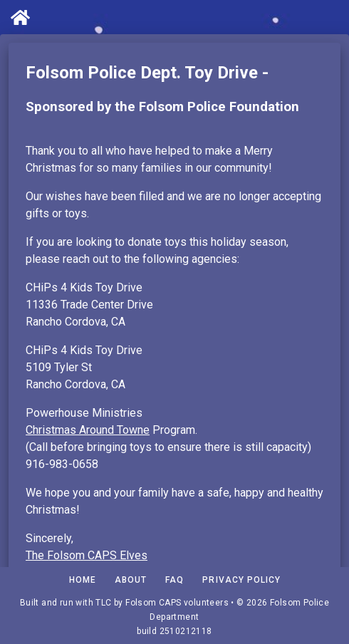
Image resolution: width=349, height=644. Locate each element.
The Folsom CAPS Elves (87, 555)
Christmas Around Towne (88, 430)
